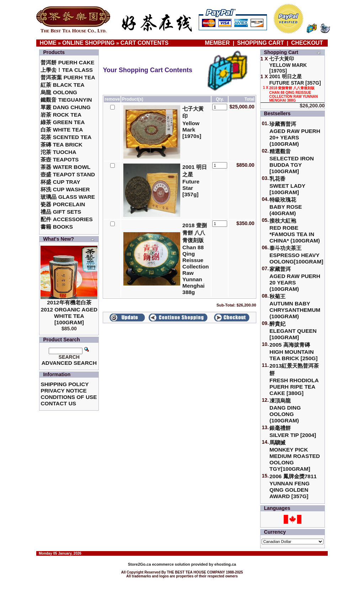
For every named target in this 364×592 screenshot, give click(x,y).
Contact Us (58, 403)
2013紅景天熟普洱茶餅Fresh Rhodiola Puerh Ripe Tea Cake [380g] (294, 379)
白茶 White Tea (62, 130)
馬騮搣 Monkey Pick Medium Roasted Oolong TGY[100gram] (295, 456)
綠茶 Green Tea (63, 122)
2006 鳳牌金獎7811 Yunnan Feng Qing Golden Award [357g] (293, 486)
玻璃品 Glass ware (68, 197)
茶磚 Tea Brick (61, 145)
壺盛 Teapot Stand (68, 174)
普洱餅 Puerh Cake (67, 62)
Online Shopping (89, 43)
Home (48, 43)
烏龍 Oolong (59, 92)
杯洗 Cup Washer (65, 189)
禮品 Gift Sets (61, 212)
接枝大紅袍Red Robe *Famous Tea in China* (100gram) (295, 231)
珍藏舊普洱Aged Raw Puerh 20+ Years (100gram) (295, 134)
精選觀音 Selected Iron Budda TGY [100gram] (292, 161)
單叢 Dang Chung (65, 107)
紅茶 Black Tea (62, 85)
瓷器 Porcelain (63, 204)
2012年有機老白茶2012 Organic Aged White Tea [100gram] (69, 312)
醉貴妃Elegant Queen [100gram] (293, 330)
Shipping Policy (65, 384)
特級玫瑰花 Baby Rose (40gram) (286, 206)
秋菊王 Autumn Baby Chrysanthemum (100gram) (295, 306)
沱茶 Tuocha (58, 152)
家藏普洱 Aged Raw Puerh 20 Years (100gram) (295, 279)
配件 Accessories (66, 219)
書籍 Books (57, 227)
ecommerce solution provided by (171, 564)
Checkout (307, 43)
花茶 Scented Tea (66, 137)
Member (218, 43)
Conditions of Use (69, 397)
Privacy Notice (63, 391)
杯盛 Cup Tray (60, 182)
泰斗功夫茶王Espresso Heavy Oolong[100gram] (296, 255)
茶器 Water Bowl (65, 167)
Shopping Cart (261, 43)
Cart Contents (144, 43)
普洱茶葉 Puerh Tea (68, 77)
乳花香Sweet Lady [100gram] (287, 185)
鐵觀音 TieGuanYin (66, 100)
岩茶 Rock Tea (61, 115)
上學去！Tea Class (67, 70)
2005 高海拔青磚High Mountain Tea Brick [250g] (293, 351)
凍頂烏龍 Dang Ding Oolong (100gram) (285, 410)
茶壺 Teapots (60, 159)
